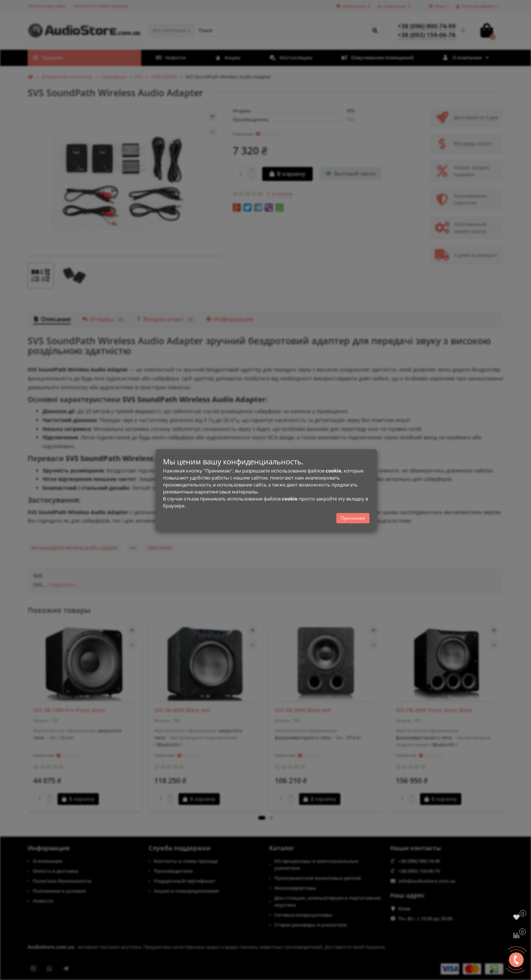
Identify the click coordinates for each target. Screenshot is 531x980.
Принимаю (353, 518)
